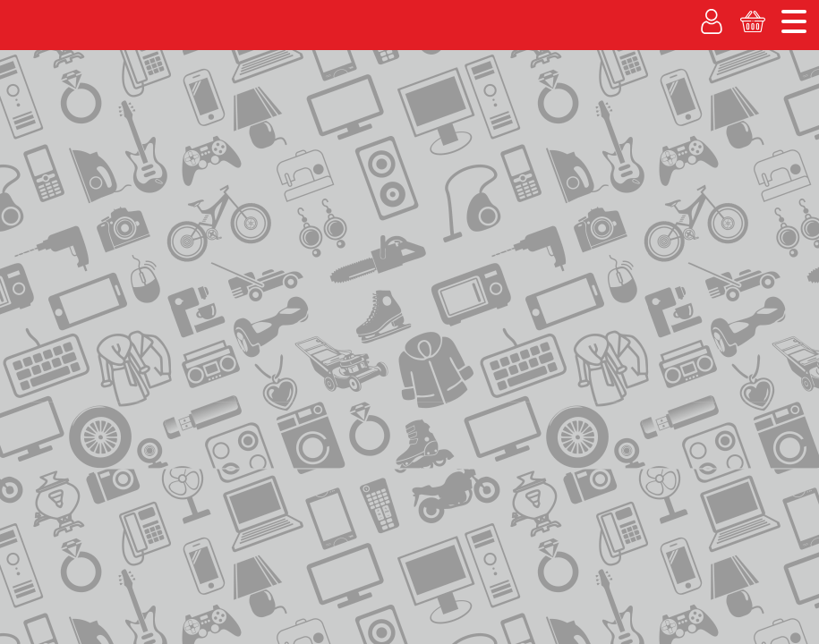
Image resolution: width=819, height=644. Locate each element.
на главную (57, 195)
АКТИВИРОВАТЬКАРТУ (721, 345)
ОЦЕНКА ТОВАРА (721, 264)
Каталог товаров (71, 159)
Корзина (763, 141)
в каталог (339, 292)
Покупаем (49, 119)
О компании (562, 14)
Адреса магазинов (668, 14)
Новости (776, 14)
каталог (130, 196)
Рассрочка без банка (182, 119)
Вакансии (493, 119)
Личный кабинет (616, 141)
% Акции (310, 119)
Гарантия (400, 119)
